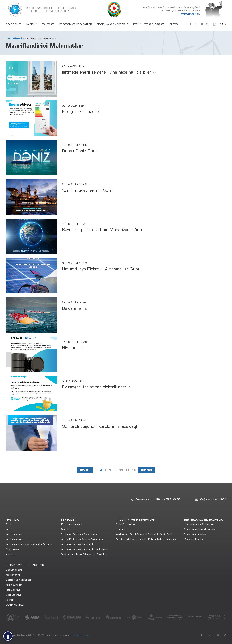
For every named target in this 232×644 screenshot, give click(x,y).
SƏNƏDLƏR (48, 25)
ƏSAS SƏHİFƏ (14, 25)
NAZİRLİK (31, 25)
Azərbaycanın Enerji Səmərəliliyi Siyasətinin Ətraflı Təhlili (144, 535)
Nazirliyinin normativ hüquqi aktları (78, 545)
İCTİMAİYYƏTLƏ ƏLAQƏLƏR (149, 25)
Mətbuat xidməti (14, 570)
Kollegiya (10, 555)
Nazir (8, 530)
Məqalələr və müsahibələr (18, 580)
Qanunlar (65, 530)
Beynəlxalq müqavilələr (195, 535)
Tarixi (8, 525)
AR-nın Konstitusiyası (71, 525)
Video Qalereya (13, 595)
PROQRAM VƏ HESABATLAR (76, 25)
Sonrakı (147, 470)
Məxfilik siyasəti (82, 635)
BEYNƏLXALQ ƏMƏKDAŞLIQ (113, 25)
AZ (222, 25)
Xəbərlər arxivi (13, 575)
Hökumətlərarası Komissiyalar (199, 525)
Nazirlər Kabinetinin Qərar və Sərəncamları (82, 540)
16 (134, 470)
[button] (8, 636)
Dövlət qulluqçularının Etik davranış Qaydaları (84, 555)
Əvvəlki (85, 470)
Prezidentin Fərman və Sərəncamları (79, 535)
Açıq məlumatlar (14, 585)
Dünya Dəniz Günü (80, 151)
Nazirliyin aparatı (14, 540)
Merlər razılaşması (194, 540)
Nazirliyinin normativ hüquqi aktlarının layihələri (84, 550)
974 (224, 500)
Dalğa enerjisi (75, 309)
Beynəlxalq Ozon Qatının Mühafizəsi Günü (102, 230)
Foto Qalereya (13, 590)
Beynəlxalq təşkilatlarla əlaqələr (200, 530)
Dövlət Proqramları (125, 525)
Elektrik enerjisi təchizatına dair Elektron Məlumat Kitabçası (146, 540)
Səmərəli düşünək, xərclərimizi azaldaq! (100, 427)
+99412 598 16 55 (167, 500)
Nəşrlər (9, 600)
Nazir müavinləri (14, 535)
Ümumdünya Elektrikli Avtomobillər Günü (101, 269)
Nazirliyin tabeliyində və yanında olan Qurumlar (29, 545)
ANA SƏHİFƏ (14, 39)
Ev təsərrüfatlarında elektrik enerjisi (97, 387)
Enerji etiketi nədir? (81, 112)
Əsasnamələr (12, 550)
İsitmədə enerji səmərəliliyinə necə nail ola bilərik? (109, 73)
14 (121, 470)
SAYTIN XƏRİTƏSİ (15, 605)
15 (127, 470)
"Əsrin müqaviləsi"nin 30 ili (87, 191)
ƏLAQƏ (174, 25)
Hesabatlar (121, 530)
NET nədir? (73, 348)
